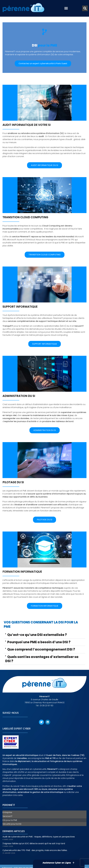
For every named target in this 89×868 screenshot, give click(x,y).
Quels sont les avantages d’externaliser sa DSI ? (42, 659)
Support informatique (20, 307)
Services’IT (7, 816)
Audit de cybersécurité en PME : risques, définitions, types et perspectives (39, 837)
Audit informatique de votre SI (27, 125)
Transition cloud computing (25, 217)
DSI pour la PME (10, 820)
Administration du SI (19, 396)
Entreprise (7, 812)
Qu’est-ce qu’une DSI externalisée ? (37, 635)
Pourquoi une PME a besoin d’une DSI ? (39, 642)
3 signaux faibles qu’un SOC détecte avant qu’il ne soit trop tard (34, 843)
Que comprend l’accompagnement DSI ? (41, 649)
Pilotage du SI (13, 482)
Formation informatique (22, 572)
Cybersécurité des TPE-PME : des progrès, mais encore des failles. (35, 850)
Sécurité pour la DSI (12, 824)
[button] (66, 8)
